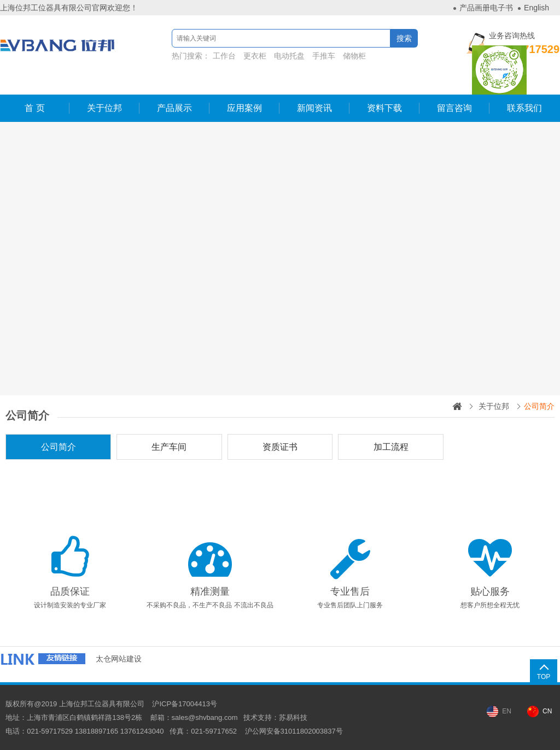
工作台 (224, 56)
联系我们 (524, 108)
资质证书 (280, 447)
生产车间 (169, 447)
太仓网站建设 (119, 659)
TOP (544, 677)
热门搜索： (270, 56)
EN (507, 711)
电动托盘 (289, 56)
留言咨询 (454, 108)
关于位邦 (104, 108)
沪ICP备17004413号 (185, 704)
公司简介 (59, 447)
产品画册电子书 (486, 8)
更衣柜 (255, 56)
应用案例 (244, 108)
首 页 (34, 108)
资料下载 (384, 108)
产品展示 (174, 108)
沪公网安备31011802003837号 (294, 731)
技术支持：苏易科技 (275, 717)
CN (547, 711)
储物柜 (354, 56)
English (536, 8)
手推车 (324, 56)
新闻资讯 (314, 108)
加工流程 (391, 447)
